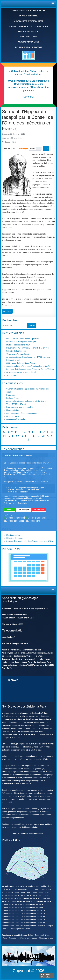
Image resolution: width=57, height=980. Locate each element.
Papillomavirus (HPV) (13, 778)
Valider (32, 326)
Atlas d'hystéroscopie (36, 653)
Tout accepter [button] (23, 510)
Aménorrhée (20, 653)
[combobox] (15, 326)
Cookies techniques (15, 518)
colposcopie (23, 775)
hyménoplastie (19, 781)
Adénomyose (8, 653)
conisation (6, 781)
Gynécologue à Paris (42, 662)
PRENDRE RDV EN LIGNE (28, 42)
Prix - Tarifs (7, 668)
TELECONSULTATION (39, 26)
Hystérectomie (44, 659)
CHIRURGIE (24, 26)
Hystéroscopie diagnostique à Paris (17, 662)
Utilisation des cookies (15, 538)
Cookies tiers (34, 521)
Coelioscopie (19, 656)
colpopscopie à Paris (11, 719)
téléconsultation (9, 784)
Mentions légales (13, 535)
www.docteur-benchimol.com (14, 615)
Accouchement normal (12, 650)
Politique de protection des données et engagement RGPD (30, 541)
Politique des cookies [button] (40, 500)
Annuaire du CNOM (45, 665)
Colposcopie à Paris (35, 656)
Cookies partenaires (15, 521)
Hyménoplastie (30, 659)
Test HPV (31, 665)
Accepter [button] (9, 510)
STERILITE (13, 26)
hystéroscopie (36, 775)
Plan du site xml (9, 618)
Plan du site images (25, 618)
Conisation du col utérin (12, 659)
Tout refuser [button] (39, 510)
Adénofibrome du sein (32, 650)
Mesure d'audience (36, 518)
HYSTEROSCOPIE (35, 21)
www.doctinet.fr (9, 637)
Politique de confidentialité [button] (16, 503)
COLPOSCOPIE (20, 21)
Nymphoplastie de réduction (14, 665)
